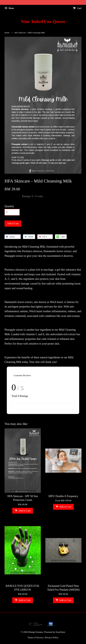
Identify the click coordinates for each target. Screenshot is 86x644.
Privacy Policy (52, 637)
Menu (9, 8)
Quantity (9, 206)
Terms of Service (35, 637)
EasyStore (60, 632)
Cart (77, 8)
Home (7, 33)
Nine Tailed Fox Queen (43, 21)
